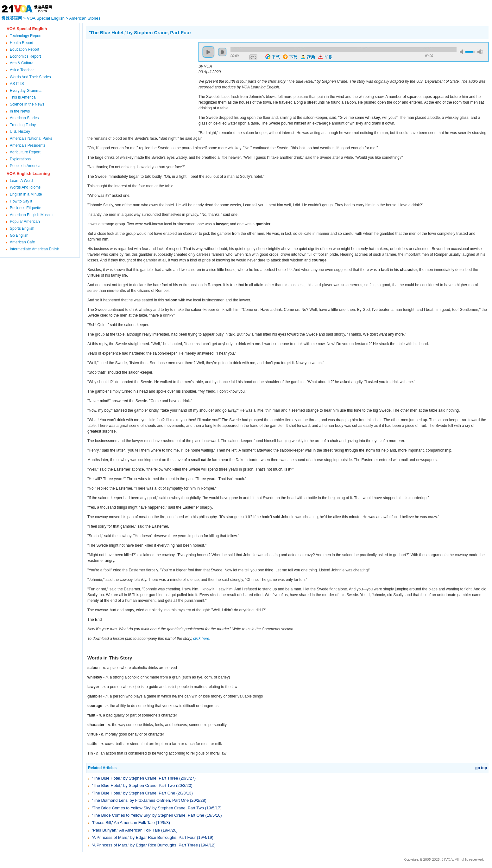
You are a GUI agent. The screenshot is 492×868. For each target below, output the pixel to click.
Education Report (25, 49)
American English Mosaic (31, 215)
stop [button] (222, 52)
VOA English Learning (28, 174)
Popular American (25, 222)
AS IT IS (17, 84)
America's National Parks (31, 138)
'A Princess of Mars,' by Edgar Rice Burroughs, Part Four (144, 837)
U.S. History (20, 132)
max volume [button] (480, 52)
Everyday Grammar (26, 91)
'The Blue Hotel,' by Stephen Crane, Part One (134, 793)
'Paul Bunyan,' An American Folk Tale (126, 830)
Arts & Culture (22, 63)
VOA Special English (46, 18)
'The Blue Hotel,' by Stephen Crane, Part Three (135, 778)
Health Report (22, 43)
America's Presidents (28, 145)
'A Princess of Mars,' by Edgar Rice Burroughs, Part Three (145, 845)
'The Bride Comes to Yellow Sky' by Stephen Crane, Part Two (148, 808)
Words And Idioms (25, 187)
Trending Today (23, 125)
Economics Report (25, 56)
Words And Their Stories (30, 77)
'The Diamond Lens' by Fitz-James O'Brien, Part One (140, 800)
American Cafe (22, 242)
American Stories (85, 18)
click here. (202, 639)
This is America (23, 97)
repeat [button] (253, 57)
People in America (25, 166)
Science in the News (27, 104)
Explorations (20, 159)
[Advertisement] (139, 87)
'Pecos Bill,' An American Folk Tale (123, 823)
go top (481, 768)
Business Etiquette (25, 208)
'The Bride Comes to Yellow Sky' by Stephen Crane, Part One (148, 815)
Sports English (22, 228)
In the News (20, 111)
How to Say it (21, 201)
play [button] (208, 52)
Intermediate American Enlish (35, 249)
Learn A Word (21, 181)
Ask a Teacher (22, 70)
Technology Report (26, 36)
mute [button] (463, 52)
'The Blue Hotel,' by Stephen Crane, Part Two (133, 785)
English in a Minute (26, 194)
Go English (19, 235)
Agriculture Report (25, 152)
